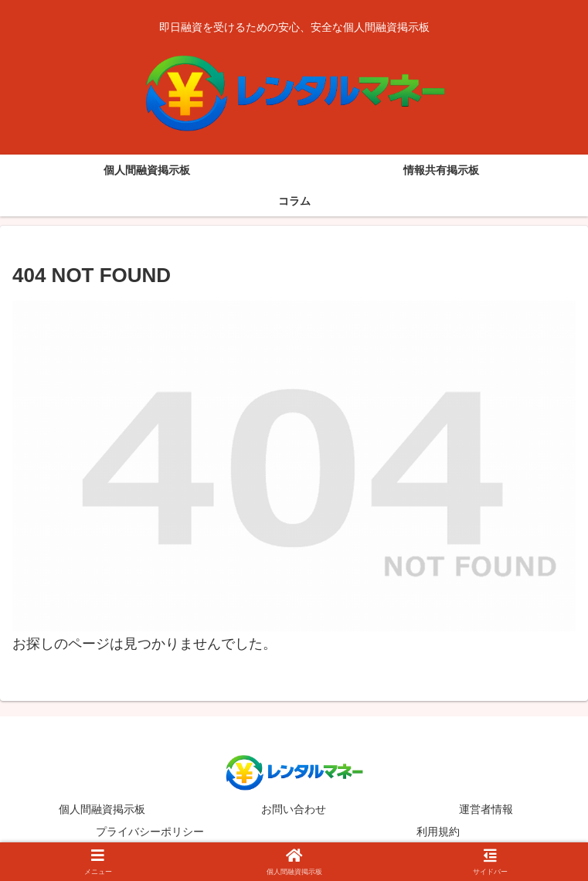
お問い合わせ (294, 809)
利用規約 (438, 832)
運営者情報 (486, 809)
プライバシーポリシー (150, 832)
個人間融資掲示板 (102, 809)
